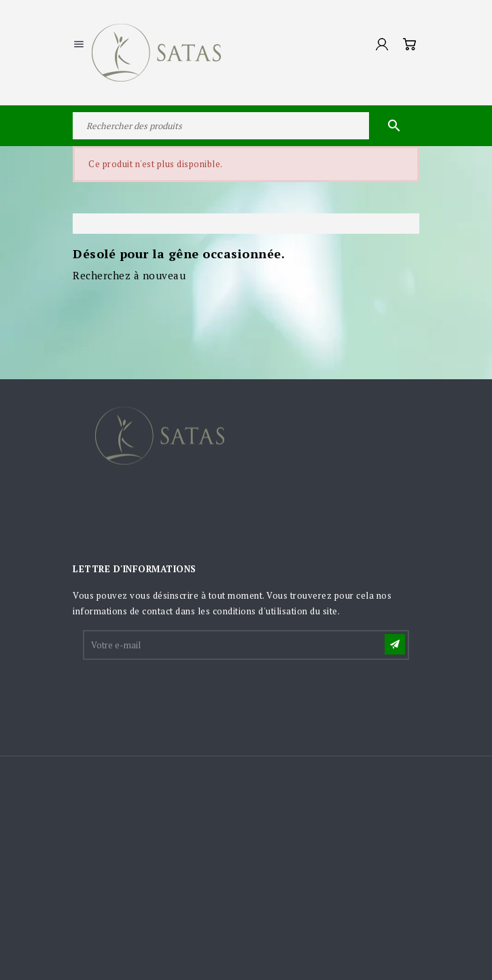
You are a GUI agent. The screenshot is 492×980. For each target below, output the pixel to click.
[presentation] (188, 695)
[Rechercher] (246, 126)
